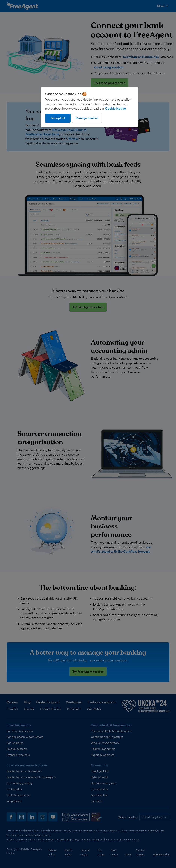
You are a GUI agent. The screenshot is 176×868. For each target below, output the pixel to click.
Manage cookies (87, 118)
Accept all (58, 118)
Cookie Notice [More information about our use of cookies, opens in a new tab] (115, 108)
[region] (89, 107)
